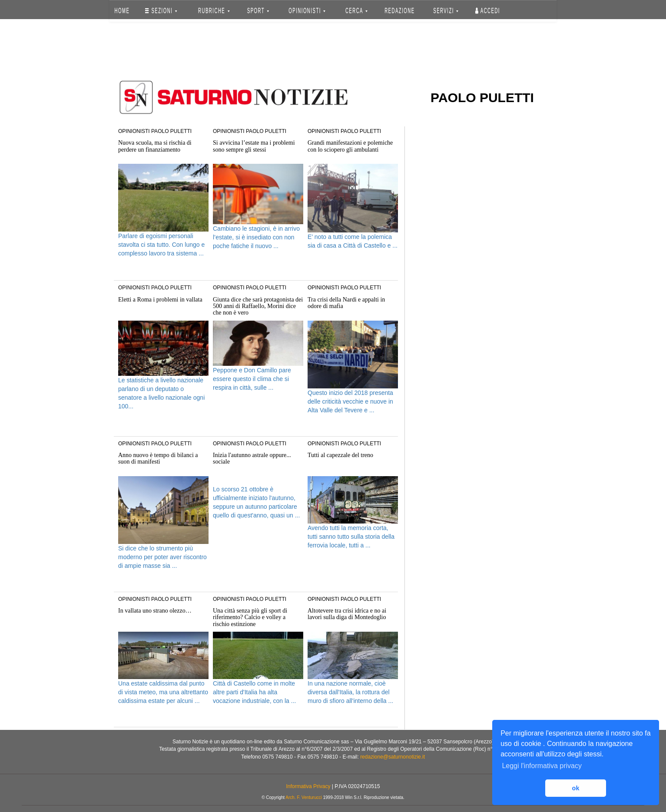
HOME (122, 11)
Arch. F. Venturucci (303, 797)
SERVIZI (446, 11)
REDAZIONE (400, 11)
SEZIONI (161, 11)
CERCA (356, 11)
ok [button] (576, 788)
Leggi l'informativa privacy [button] (542, 766)
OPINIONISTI (307, 11)
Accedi (488, 11)
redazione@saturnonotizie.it (393, 757)
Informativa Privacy (308, 786)
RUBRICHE (214, 11)
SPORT (258, 11)
